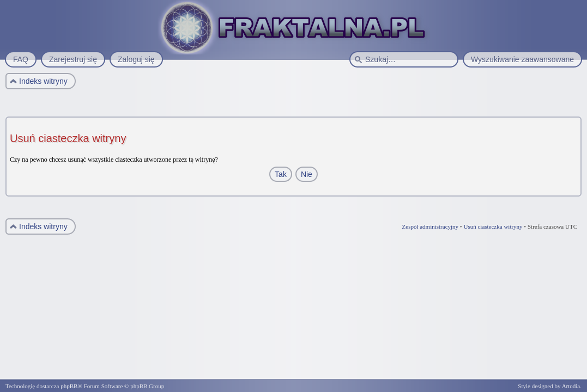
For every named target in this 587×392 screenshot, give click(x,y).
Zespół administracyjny (431, 226)
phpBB (69, 386)
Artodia (571, 386)
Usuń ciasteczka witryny (493, 226)
